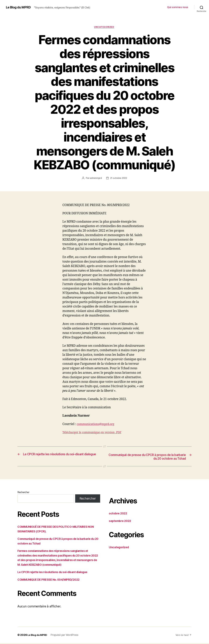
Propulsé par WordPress (66, 636)
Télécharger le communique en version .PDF (94, 433)
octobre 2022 (119, 514)
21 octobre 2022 (119, 178)
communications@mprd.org (97, 425)
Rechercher (23, 493)
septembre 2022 (121, 522)
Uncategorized (105, 27)
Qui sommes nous (178, 7)
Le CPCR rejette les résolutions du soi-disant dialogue (56, 573)
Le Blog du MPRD (19, 7)
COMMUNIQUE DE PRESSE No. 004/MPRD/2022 (51, 580)
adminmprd (95, 178)
